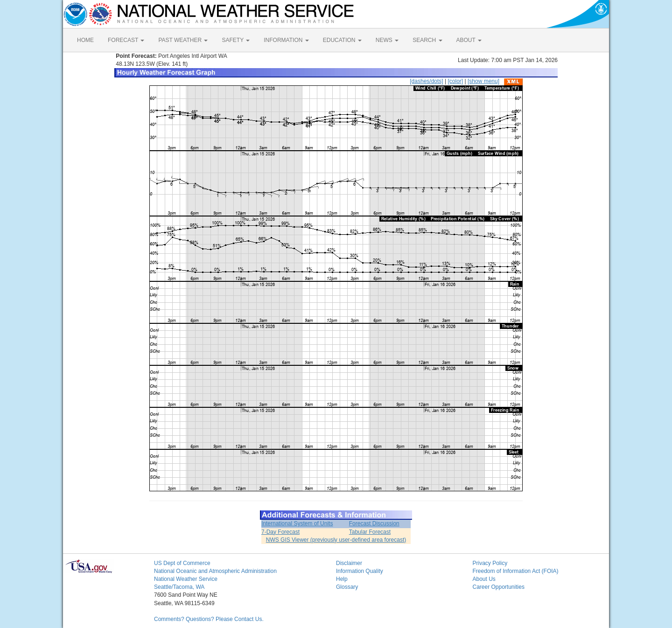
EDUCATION (342, 40)
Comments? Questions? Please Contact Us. (209, 619)
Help (342, 579)
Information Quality (360, 571)
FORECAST (126, 40)
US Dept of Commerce (182, 563)
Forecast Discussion (374, 523)
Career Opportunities (499, 587)
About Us (484, 579)
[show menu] (483, 81)
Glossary (347, 587)
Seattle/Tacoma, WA (179, 587)
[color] (455, 81)
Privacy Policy (490, 563)
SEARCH (427, 40)
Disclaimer (349, 563)
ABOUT (469, 40)
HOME (85, 40)
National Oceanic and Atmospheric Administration (215, 571)
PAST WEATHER (183, 40)
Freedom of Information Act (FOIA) (516, 571)
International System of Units (297, 523)
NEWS (387, 40)
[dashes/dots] (426, 81)
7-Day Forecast (280, 532)
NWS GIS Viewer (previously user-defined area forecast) (336, 540)
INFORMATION (286, 40)
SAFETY (236, 40)
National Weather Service (186, 579)
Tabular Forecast (370, 532)
